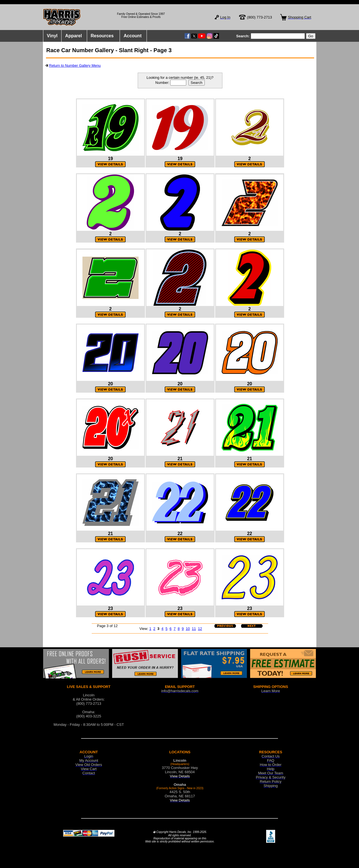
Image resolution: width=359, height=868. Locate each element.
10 (188, 629)
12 (200, 629)
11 (194, 629)
